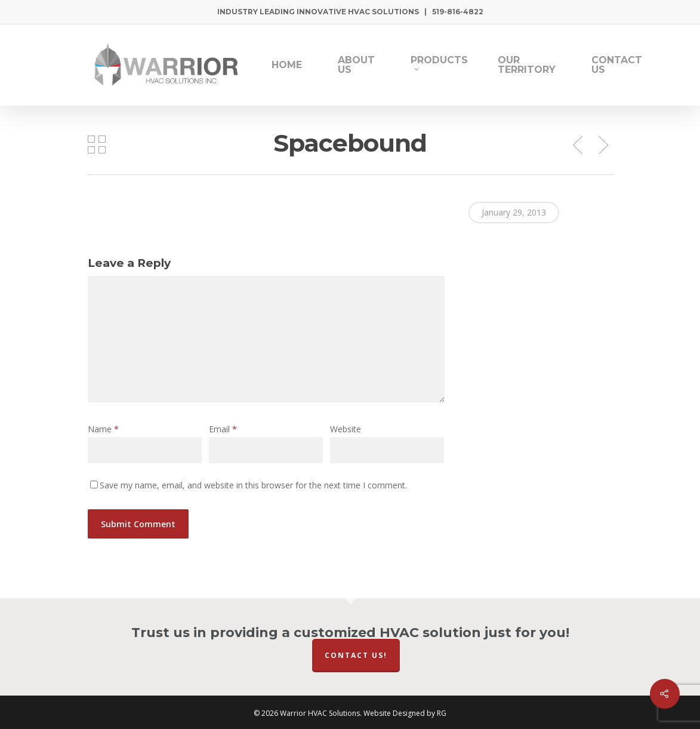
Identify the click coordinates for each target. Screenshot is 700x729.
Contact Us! (356, 655)
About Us (356, 65)
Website (346, 429)
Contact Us (617, 65)
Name (103, 429)
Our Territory (527, 65)
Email (223, 429)
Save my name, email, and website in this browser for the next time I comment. (253, 485)
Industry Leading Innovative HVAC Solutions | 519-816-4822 (350, 12)
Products (439, 63)
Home (287, 65)
